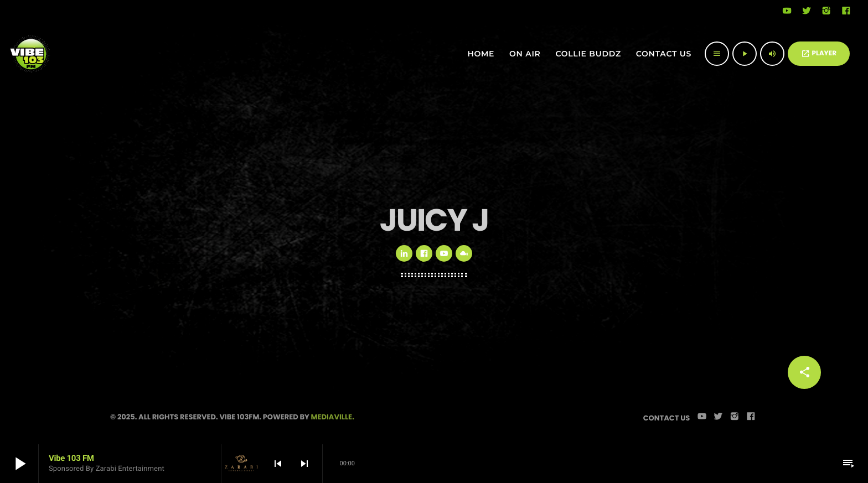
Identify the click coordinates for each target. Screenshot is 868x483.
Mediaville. (333, 417)
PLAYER (819, 53)
